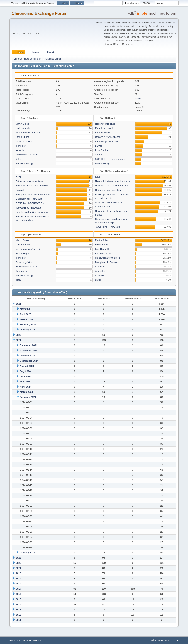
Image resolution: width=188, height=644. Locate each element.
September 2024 (29, 361)
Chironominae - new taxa (29, 199)
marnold (99, 276)
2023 (18, 558)
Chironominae (103, 207)
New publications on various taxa (33, 194)
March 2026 (26, 319)
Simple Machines (34, 640)
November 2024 (29, 350)
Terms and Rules (162, 640)
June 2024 (26, 376)
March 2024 (26, 392)
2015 (18, 599)
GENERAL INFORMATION (30, 203)
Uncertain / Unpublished (108, 137)
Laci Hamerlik (23, 128)
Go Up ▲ (175, 640)
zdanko (138, 98)
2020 (18, 573)
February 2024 (28, 397)
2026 (18, 304)
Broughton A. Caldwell (27, 155)
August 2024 (27, 366)
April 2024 (25, 387)
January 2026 (27, 330)
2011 (18, 620)
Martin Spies (22, 124)
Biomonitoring (102, 163)
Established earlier (105, 128)
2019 (18, 578)
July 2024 (25, 371)
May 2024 (25, 382)
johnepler (21, 146)
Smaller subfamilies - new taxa (32, 212)
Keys (18, 177)
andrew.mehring (24, 163)
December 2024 (29, 345)
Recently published (105, 124)
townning (20, 150)
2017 (18, 589)
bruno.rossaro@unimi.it (28, 133)
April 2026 (25, 314)
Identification (102, 150)
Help (151, 640)
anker (98, 280)
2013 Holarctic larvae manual (111, 159)
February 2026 (28, 325)
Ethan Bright (22, 137)
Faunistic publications (107, 141)
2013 (18, 610)
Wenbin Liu (22, 271)
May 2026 (25, 309)
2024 (18, 340)
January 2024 (27, 553)
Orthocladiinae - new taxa (29, 181)
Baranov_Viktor (24, 141)
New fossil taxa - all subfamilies (32, 186)
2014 (18, 604)
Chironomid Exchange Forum (40, 13)
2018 (18, 584)
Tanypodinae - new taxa (28, 208)
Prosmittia (21, 190)
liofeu (19, 159)
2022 (18, 563)
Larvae (99, 146)
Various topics (103, 133)
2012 (18, 615)
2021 (18, 568)
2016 (18, 594)
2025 (18, 335)
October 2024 (27, 356)
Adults (98, 155)
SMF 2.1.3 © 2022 (17, 640)
